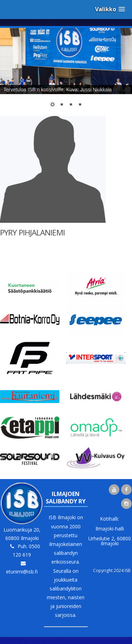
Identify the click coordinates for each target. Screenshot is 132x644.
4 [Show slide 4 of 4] (80, 105)
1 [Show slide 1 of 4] (52, 105)
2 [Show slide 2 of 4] (62, 105)
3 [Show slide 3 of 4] (71, 105)
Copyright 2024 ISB (112, 571)
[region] (66, 72)
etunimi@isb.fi (22, 572)
